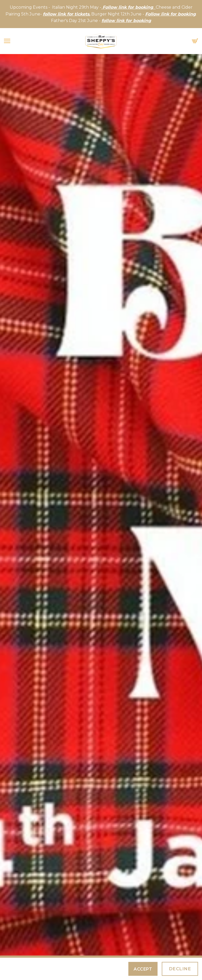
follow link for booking (126, 21)
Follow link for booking (170, 14)
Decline (180, 969)
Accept (143, 969)
